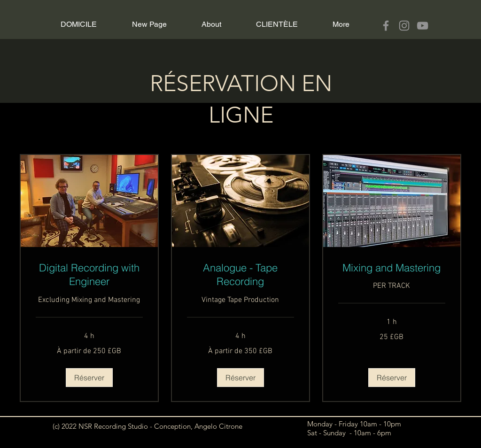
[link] (89, 275)
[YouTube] (423, 26)
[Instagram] (404, 26)
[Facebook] (386, 26)
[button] (89, 378)
